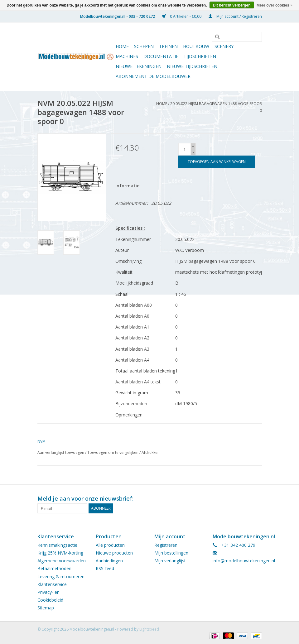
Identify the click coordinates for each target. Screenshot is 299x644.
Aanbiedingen (109, 561)
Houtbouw (196, 46)
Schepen (144, 46)
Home (122, 46)
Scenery (224, 46)
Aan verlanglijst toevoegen (61, 452)
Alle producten (110, 545)
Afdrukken (151, 452)
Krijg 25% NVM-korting (60, 553)
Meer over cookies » (275, 5)
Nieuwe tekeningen (139, 66)
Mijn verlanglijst (170, 561)
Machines (127, 56)
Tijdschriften (200, 56)
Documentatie (161, 56)
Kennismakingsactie (57, 545)
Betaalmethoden (54, 568)
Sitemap (46, 608)
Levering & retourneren (61, 577)
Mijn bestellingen (171, 553)
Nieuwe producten (114, 553)
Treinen (168, 46)
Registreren (166, 545)
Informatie (127, 186)
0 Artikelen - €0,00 (182, 16)
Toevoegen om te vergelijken (113, 452)
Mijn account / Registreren (235, 16)
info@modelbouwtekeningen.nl (244, 561)
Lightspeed (149, 629)
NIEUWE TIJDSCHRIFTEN (192, 66)
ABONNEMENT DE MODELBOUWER (153, 76)
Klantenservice (52, 584)
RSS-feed (105, 568)
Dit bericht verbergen (232, 5)
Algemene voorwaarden (62, 561)
